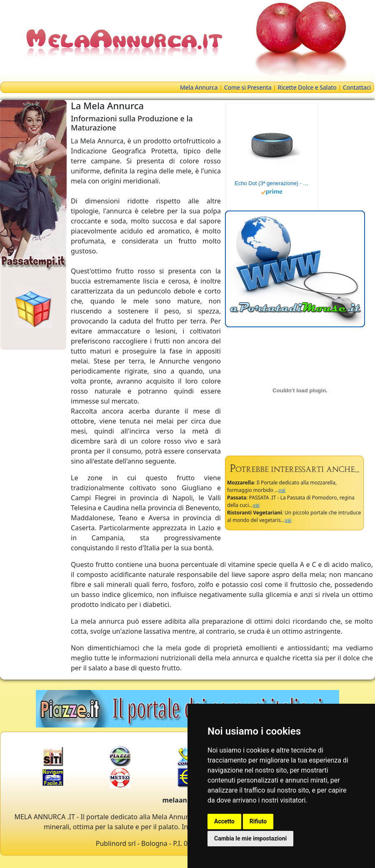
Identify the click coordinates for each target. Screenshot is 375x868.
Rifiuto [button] (258, 821)
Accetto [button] (224, 821)
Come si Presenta (248, 87)
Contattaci (357, 87)
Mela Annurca (199, 87)
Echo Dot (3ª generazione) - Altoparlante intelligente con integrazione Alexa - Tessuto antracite (272, 183)
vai (282, 490)
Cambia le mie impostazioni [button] (250, 838)
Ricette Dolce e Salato (307, 87)
